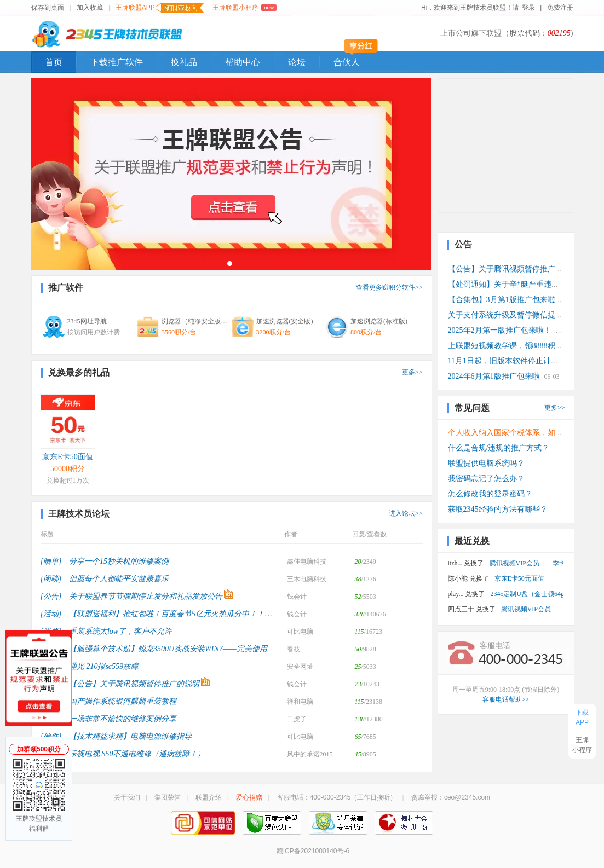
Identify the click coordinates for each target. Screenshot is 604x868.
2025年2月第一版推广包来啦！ (500, 330)
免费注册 (560, 8)
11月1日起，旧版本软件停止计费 (503, 361)
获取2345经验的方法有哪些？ (498, 509)
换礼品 (184, 62)
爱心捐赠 (249, 797)
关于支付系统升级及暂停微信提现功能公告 (521, 315)
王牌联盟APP (160, 8)
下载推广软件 (117, 62)
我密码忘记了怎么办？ (486, 479)
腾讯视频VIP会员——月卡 (532, 609)
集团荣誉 (168, 797)
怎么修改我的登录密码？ (490, 494)
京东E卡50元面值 (519, 578)
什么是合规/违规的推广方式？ (499, 448)
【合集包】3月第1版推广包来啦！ (505, 300)
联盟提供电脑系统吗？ (486, 463)
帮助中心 (243, 62)
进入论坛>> (406, 513)
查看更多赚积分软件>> (389, 287)
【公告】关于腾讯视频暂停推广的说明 (513, 269)
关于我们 (127, 797)
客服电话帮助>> (506, 699)
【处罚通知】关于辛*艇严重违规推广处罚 (519, 284)
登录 (528, 8)
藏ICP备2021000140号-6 (313, 851)
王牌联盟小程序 (245, 8)
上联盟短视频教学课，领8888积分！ (509, 346)
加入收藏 (90, 8)
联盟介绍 (209, 797)
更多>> (412, 372)
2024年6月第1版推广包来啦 (494, 376)
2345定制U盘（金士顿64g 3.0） (526, 594)
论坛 (297, 62)
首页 (54, 62)
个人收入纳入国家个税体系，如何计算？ (517, 433)
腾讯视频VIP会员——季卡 (526, 563)
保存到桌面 (48, 8)
